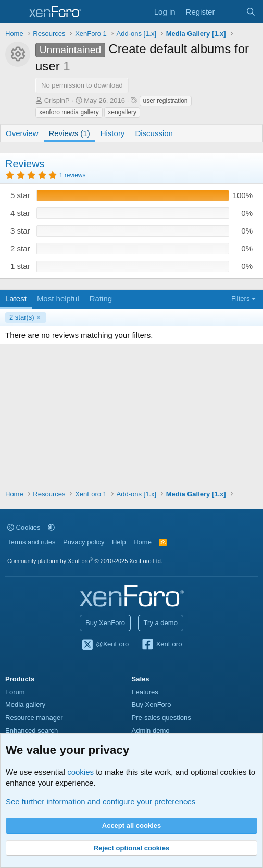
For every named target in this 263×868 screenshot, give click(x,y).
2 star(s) (22, 317)
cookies (80, 772)
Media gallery (25, 705)
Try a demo (161, 623)
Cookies (24, 527)
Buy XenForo (105, 623)
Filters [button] (240, 298)
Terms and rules (31, 542)
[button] (51, 527)
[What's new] (230, 12)
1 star (20, 266)
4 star (20, 213)
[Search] (251, 12)
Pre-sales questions (161, 718)
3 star (20, 231)
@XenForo (105, 645)
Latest (16, 298)
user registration (166, 101)
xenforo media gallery (69, 112)
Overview (22, 133)
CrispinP (57, 100)
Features (145, 692)
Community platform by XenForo (85, 561)
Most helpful (58, 298)
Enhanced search (32, 731)
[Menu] (14, 12)
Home (142, 542)
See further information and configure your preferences (101, 802)
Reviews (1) (70, 133)
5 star (20, 195)
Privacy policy (84, 542)
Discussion (154, 133)
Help (119, 542)
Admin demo (151, 731)
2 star (20, 248)
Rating (101, 298)
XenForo (162, 645)
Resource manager (34, 718)
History (113, 133)
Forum (15, 692)
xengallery (122, 112)
